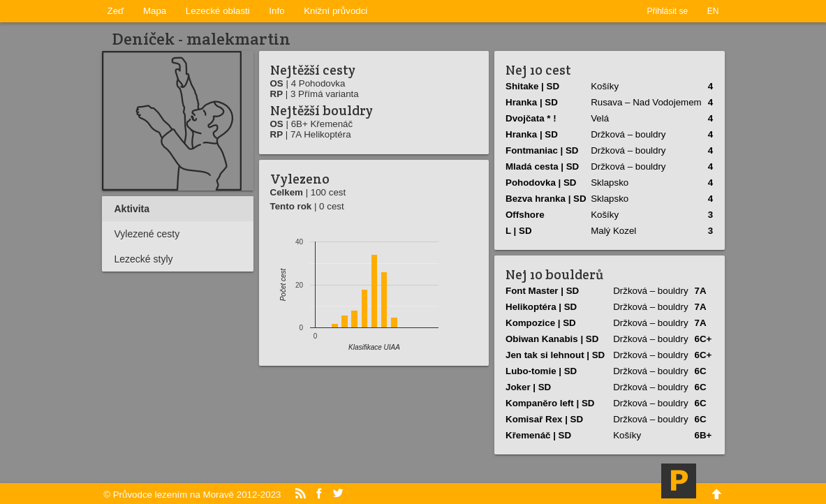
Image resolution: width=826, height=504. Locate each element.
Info (276, 11)
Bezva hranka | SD (546, 199)
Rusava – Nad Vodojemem (646, 102)
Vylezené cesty (147, 234)
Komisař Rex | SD (544, 419)
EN (713, 11)
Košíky (605, 86)
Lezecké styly (144, 259)
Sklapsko (610, 183)
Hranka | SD (532, 102)
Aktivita (132, 209)
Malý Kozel (613, 231)
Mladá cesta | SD (542, 166)
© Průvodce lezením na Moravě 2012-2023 (192, 495)
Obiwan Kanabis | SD (552, 339)
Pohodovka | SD (541, 183)
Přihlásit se (668, 11)
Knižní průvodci (335, 11)
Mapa (155, 11)
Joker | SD (528, 387)
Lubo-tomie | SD (541, 371)
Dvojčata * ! (531, 118)
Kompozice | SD (541, 323)
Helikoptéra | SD (541, 307)
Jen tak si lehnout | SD (555, 355)
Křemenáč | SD (538, 435)
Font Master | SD (542, 291)
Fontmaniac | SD (542, 150)
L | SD (519, 231)
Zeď (116, 11)
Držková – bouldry (628, 134)
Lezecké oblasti (218, 11)
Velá (600, 118)
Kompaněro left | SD (550, 403)
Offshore (525, 215)
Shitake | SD (532, 86)
